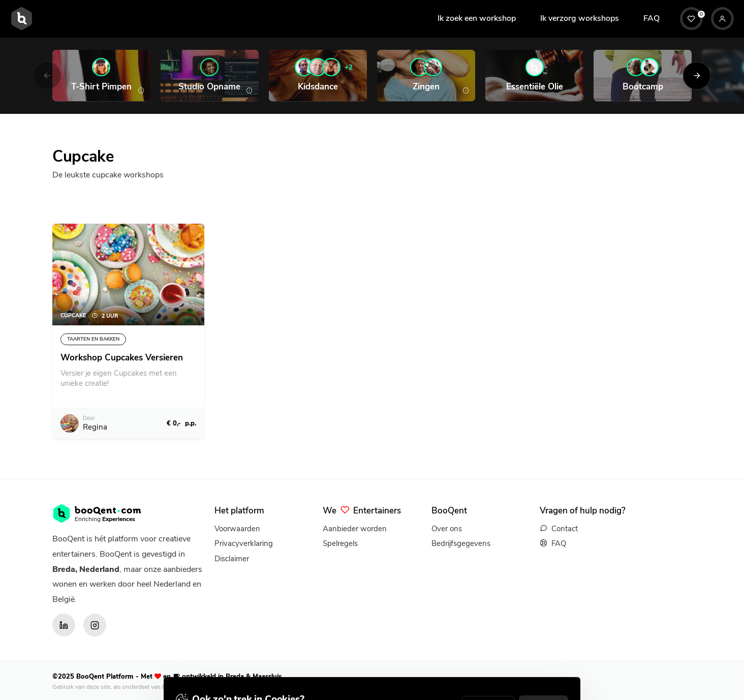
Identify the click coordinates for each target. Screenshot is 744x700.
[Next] (697, 75)
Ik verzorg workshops (580, 18)
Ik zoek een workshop (477, 18)
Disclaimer (232, 559)
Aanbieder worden (355, 529)
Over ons (447, 529)
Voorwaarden (237, 529)
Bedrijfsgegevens (461, 543)
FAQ (652, 18)
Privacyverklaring (244, 543)
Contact (565, 529)
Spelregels (340, 543)
